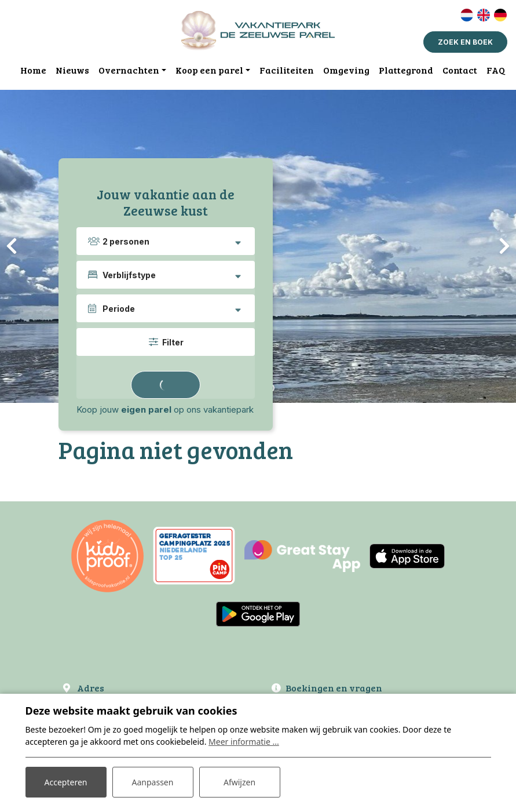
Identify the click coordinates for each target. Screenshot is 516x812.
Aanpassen (153, 782)
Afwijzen (239, 782)
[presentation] (12, 246)
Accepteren (66, 782)
